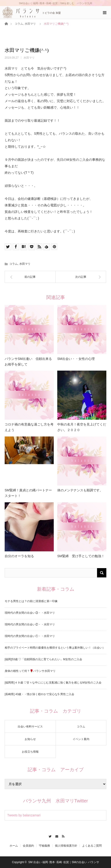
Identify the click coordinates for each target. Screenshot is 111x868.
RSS (62, 836)
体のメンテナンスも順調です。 (80, 490)
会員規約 (28, 846)
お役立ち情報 (30, 752)
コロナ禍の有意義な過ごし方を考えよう (29, 427)
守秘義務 (44, 846)
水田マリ (30, 24)
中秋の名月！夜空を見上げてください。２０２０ (82, 427)
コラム (19, 24)
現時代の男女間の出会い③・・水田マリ (30, 613)
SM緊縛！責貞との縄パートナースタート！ (28, 493)
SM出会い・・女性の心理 (76, 359)
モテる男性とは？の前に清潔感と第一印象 (31, 601)
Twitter (49, 836)
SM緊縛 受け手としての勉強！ (81, 556)
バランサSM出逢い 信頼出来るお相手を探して (28, 362)
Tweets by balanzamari (24, 815)
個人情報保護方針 (66, 846)
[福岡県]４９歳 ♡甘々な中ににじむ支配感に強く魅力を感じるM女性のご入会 (53, 683)
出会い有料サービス (30, 727)
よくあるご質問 (92, 846)
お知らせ (30, 739)
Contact (55, 836)
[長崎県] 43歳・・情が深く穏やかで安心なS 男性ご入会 (39, 694)
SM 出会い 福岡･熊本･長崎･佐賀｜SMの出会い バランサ (64, 862)
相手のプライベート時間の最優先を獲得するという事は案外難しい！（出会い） (55, 648)
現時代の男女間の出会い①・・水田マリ (30, 636)
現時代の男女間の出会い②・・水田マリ (30, 624)
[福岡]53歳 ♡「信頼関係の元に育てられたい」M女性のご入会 (43, 659)
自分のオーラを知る (19, 556)
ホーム (14, 846)
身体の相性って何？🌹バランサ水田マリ (30, 671)
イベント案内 (81, 739)
